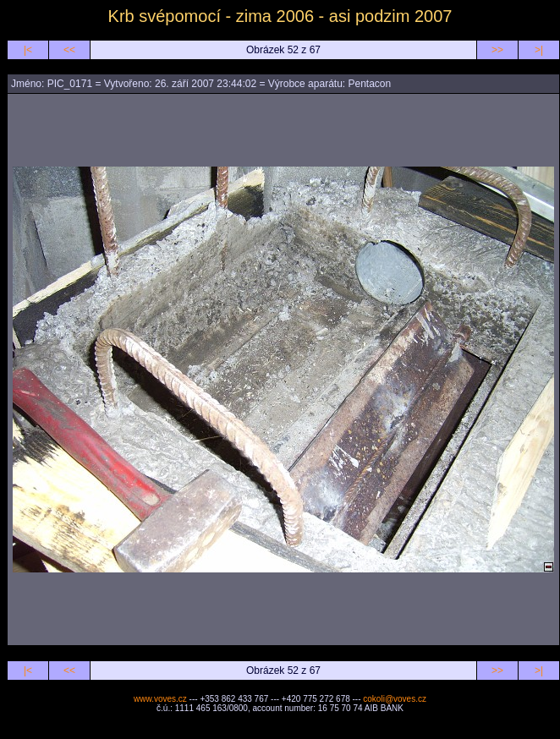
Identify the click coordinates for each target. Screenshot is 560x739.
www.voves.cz (160, 699)
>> (497, 50)
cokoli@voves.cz (395, 699)
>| (539, 50)
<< (69, 50)
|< (28, 50)
